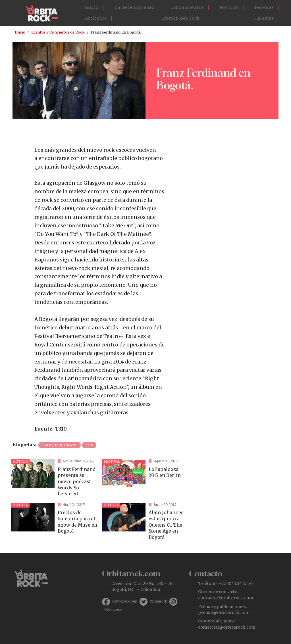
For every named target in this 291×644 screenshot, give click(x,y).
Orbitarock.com (125, 601)
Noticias (229, 7)
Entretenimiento (135, 7)
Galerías (264, 18)
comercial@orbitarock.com (227, 627)
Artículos (96, 18)
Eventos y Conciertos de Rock (58, 32)
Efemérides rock (181, 18)
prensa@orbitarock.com (224, 612)
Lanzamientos (187, 7)
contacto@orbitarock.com (226, 598)
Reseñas (264, 7)
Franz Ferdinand (60, 445)
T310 (89, 445)
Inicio (92, 7)
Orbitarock (158, 601)
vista (55, 479)
